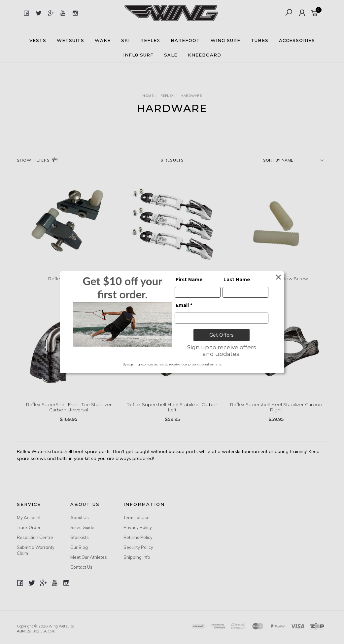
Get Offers (221, 335)
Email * (184, 305)
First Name (189, 280)
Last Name (237, 280)
